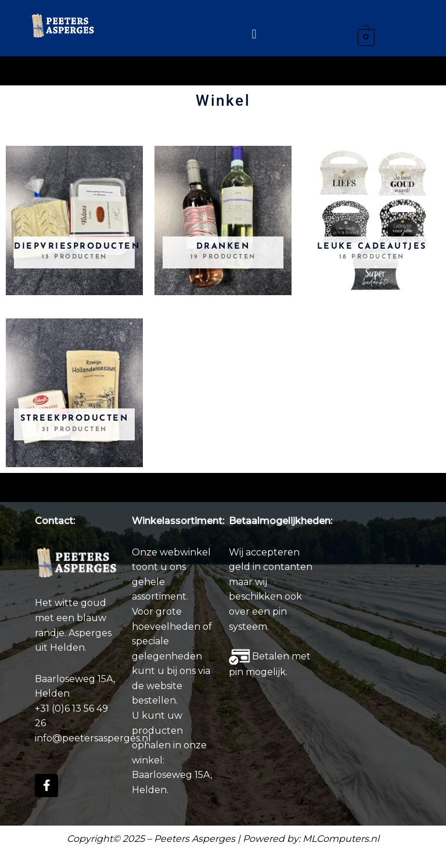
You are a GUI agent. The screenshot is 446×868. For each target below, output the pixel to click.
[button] (254, 34)
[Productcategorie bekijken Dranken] (223, 220)
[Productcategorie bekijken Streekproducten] (74, 393)
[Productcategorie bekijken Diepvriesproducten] (74, 220)
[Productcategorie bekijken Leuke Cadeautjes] (372, 220)
